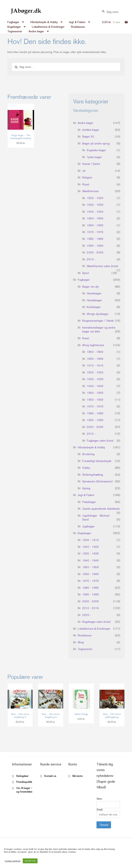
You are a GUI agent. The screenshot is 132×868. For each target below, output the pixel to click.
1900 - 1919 (90, 540)
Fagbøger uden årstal (100, 441)
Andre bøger (36, 31)
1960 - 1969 (95, 225)
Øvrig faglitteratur (93, 345)
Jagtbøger (88, 526)
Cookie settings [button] (13, 861)
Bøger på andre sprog (96, 143)
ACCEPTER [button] (30, 861)
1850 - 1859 (95, 352)
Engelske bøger (96, 150)
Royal (86, 184)
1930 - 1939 (95, 205)
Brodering (88, 454)
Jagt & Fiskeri (77, 22)
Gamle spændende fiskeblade (101, 509)
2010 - (91, 259)
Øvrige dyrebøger (98, 314)
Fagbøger (13, 22)
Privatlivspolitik (24, 782)
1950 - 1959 (95, 218)
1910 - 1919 (95, 365)
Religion (87, 177)
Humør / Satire (91, 164)
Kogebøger (14, 27)
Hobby (86, 468)
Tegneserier (15, 31)
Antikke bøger (91, 130)
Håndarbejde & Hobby (44, 22)
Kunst (86, 338)
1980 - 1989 (95, 239)
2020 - (87, 615)
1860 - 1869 (95, 359)
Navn (99, 799)
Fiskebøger (89, 502)
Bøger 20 (88, 137)
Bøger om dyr (91, 287)
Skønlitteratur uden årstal (102, 266)
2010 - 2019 (90, 608)
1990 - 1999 (95, 246)
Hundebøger (94, 300)
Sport (86, 273)
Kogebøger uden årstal (96, 622)
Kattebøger (94, 307)
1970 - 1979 (95, 232)
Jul (84, 171)
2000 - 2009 (95, 252)
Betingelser (22, 776)
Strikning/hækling (93, 475)
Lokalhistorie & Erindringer (48, 27)
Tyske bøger (94, 157)
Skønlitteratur (90, 191)
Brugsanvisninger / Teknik (98, 321)
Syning (86, 488)
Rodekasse (78, 27)
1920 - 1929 (95, 198)
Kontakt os (50, 776)
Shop (81, 642)
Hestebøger (94, 293)
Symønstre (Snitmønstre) (97, 481)
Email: (108, 813)
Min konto (78, 776)
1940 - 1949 (95, 212)
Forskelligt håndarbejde (97, 461)
